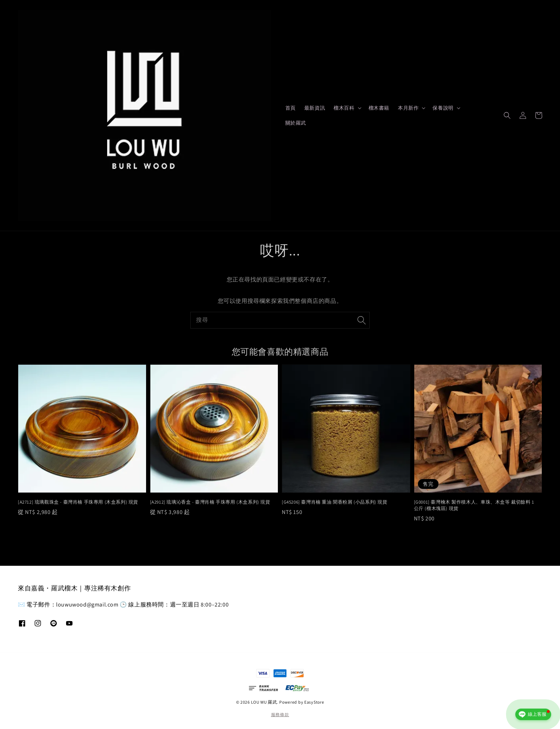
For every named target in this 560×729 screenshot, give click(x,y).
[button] (507, 115)
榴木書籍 (379, 108)
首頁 (291, 108)
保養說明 (443, 108)
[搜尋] (361, 320)
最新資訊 (315, 108)
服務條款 (280, 715)
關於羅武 (296, 123)
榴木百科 (344, 108)
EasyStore (314, 702)
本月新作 (408, 108)
